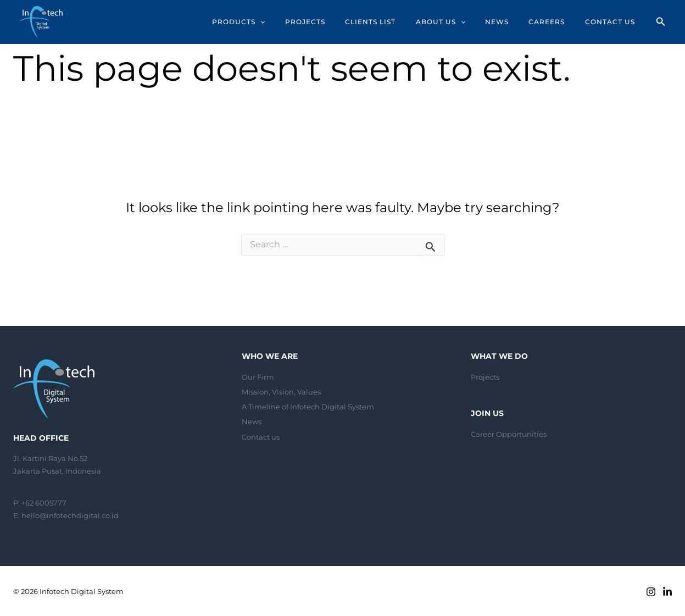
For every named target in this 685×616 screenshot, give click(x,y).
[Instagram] (651, 592)
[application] (279, 22)
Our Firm (258, 377)
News (252, 420)
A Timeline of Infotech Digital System (308, 406)
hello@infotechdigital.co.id (70, 515)
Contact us (261, 435)
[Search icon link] (661, 23)
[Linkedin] (667, 592)
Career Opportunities (509, 434)
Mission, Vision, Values (281, 391)
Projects (485, 377)
